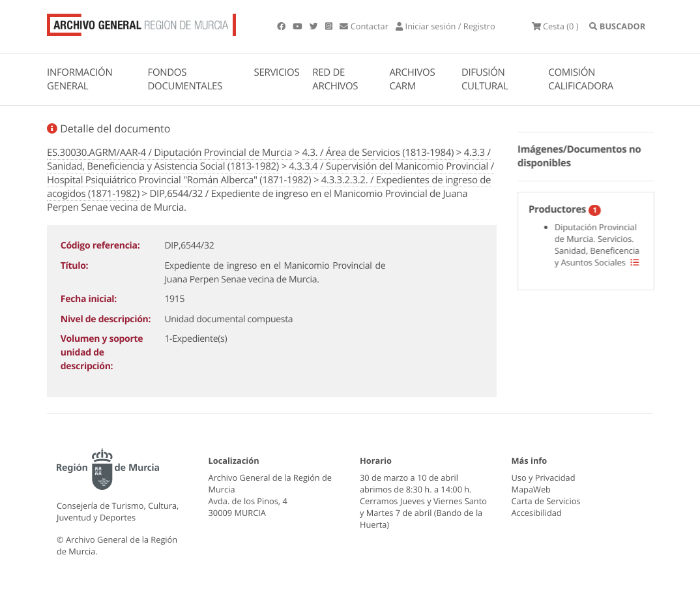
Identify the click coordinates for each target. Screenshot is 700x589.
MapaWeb (531, 489)
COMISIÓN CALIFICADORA (581, 79)
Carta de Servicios (546, 501)
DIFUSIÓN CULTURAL (485, 79)
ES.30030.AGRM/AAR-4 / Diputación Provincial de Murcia (169, 153)
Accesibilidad (537, 513)
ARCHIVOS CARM (412, 79)
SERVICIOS (277, 72)
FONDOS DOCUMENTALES (185, 79)
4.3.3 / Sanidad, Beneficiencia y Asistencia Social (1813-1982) (269, 159)
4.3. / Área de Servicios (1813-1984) (378, 153)
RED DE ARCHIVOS (335, 79)
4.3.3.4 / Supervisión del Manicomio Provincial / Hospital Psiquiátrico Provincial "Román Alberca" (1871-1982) (270, 173)
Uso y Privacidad (544, 477)
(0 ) (555, 26)
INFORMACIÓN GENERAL (80, 79)
